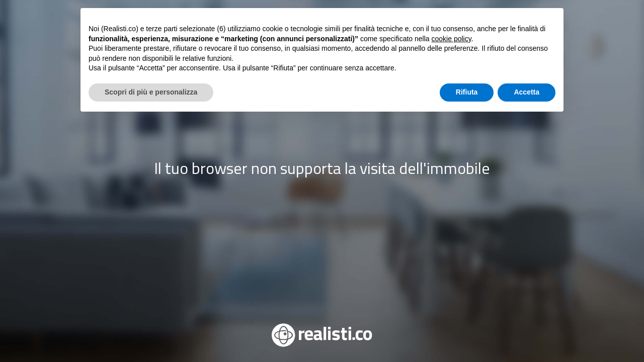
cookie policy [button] (452, 281)
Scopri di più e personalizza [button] (151, 334)
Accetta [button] (527, 334)
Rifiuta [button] (467, 334)
